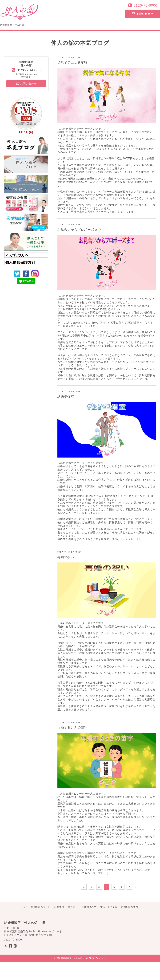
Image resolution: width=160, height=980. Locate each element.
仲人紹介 (73, 907)
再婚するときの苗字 (72, 727)
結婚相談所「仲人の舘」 (73, 958)
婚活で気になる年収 (72, 63)
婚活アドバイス (109, 907)
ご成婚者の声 (89, 907)
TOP (25, 907)
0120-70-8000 (145, 5)
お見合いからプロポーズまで (79, 230)
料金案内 (59, 907)
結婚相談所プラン (41, 907)
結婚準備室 (66, 397)
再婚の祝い (66, 557)
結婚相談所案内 (130, 907)
